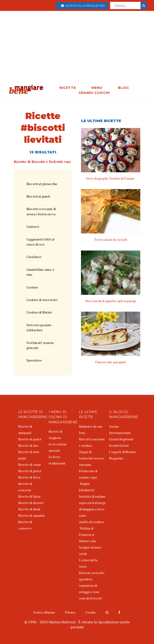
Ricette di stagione (55, 435)
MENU (97, 88)
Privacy (70, 612)
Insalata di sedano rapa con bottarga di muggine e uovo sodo (92, 506)
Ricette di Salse (29, 496)
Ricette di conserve (25, 525)
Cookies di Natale (39, 312)
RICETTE (68, 88)
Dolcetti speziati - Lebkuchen (40, 327)
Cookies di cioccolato (42, 300)
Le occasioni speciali (57, 447)
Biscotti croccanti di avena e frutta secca (41, 211)
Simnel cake (88, 541)
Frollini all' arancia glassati (40, 345)
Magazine (116, 458)
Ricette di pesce (30, 471)
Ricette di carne (30, 465)
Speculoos (34, 360)
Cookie (91, 612)
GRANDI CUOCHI (94, 93)
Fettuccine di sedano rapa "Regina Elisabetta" (88, 480)
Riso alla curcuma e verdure (92, 442)
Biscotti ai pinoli (38, 196)
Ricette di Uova (29, 477)
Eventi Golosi (119, 445)
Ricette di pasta (30, 439)
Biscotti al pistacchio (42, 184)
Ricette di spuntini (31, 515)
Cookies (32, 287)
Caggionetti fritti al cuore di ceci (40, 242)
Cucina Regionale (121, 439)
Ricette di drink (29, 509)
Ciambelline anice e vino (40, 272)
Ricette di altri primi (29, 455)
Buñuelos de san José (91, 430)
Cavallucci (34, 257)
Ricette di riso (28, 445)
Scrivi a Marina (44, 612)
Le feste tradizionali (57, 460)
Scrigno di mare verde (90, 550)
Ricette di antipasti (25, 430)
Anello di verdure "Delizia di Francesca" (91, 528)
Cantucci (33, 227)
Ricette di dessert (31, 503)
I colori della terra (88, 563)
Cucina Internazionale (120, 430)
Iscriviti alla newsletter (83, 6)
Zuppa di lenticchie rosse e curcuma (92, 458)
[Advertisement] (77, 50)
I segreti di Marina (122, 452)
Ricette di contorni (25, 487)
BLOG (123, 88)
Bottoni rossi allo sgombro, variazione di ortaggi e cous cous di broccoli (92, 585)
